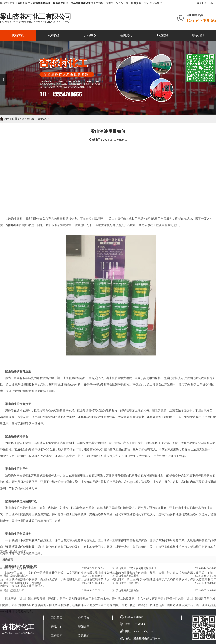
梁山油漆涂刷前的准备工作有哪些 (22, 586)
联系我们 (198, 35)
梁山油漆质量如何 (14, 593)
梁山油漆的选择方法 (127, 593)
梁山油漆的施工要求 (127, 578)
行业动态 (42, 119)
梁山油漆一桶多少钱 (127, 586)
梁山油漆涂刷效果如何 (16, 578)
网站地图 (202, 3)
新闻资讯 (126, 35)
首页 (22, 119)
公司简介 (54, 35)
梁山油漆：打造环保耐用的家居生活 (136, 571)
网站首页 (18, 35)
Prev (2, 75)
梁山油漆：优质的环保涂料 (19, 571)
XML (212, 3)
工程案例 (162, 35)
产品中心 (90, 35)
